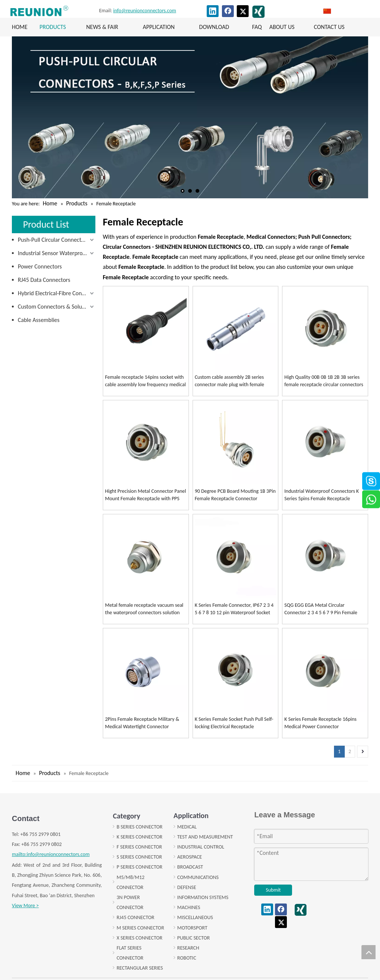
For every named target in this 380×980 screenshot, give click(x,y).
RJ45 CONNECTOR (135, 917)
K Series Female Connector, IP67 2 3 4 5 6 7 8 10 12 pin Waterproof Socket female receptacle (234, 609)
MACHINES (189, 907)
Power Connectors (40, 266)
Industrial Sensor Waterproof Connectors (57, 253)
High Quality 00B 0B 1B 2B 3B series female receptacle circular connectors (324, 381)
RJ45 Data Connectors (44, 280)
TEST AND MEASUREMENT (205, 837)
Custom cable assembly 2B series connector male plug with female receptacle (230, 381)
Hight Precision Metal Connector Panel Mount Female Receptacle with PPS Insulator (145, 495)
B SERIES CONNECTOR (140, 827)
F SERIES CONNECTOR (139, 847)
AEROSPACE (190, 857)
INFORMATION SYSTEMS (203, 897)
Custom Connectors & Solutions (56, 307)
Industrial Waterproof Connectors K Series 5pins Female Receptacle (322, 495)
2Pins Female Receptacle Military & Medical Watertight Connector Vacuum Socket (142, 723)
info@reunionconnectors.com (145, 11)
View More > (25, 906)
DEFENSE (187, 887)
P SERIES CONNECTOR (139, 867)
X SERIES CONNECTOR (139, 938)
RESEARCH (188, 948)
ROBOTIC (187, 958)
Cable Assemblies (39, 320)
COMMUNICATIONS (198, 877)
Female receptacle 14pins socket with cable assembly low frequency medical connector (145, 381)
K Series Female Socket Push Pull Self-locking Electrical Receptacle (234, 723)
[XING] (258, 12)
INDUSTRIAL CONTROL (201, 847)
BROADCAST (190, 867)
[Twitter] (243, 11)
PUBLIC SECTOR (194, 938)
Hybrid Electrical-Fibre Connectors (57, 293)
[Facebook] (228, 11)
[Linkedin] (213, 11)
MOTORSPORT (192, 928)
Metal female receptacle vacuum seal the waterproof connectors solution (144, 609)
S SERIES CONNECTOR (139, 857)
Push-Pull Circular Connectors (53, 240)
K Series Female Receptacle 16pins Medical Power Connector (320, 723)
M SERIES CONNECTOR (140, 928)
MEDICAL (187, 827)
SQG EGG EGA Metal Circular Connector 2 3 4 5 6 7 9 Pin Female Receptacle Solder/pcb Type (321, 609)
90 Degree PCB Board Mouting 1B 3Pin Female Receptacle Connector (235, 495)
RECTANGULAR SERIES (140, 968)
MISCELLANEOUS (195, 917)
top (368, 952)
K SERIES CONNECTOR (139, 837)
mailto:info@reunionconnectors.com (51, 854)
